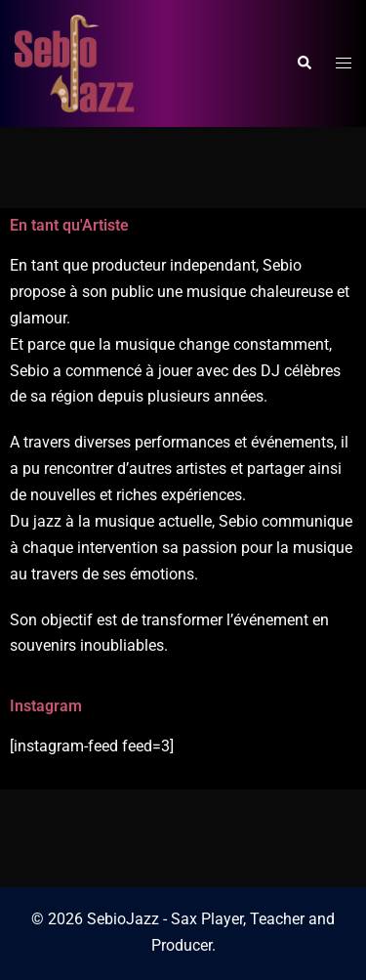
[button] (304, 64)
